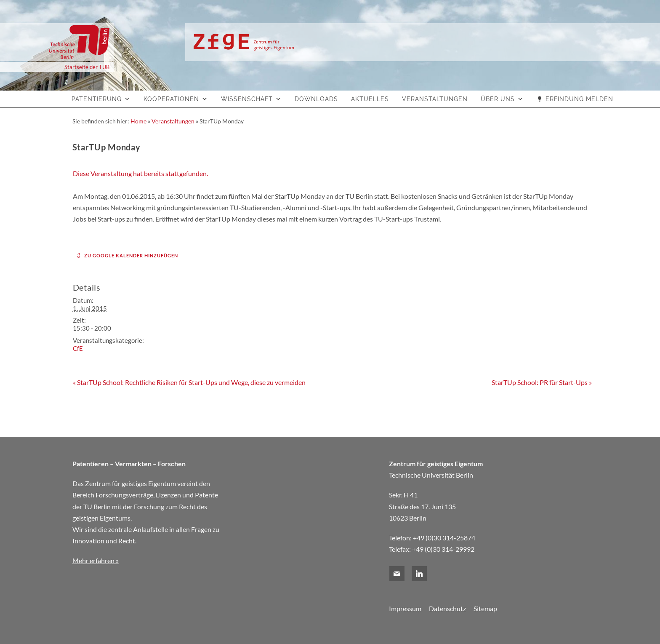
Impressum (405, 608)
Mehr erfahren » (96, 560)
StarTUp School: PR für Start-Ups (542, 382)
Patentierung (97, 99)
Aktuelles (370, 99)
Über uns (498, 99)
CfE (78, 348)
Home (138, 121)
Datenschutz (447, 608)
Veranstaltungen (435, 99)
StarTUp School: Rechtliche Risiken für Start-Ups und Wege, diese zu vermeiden (189, 382)
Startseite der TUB (87, 67)
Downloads (316, 99)
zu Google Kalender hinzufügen (128, 255)
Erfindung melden (579, 99)
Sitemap (485, 608)
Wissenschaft (247, 99)
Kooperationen (171, 99)
